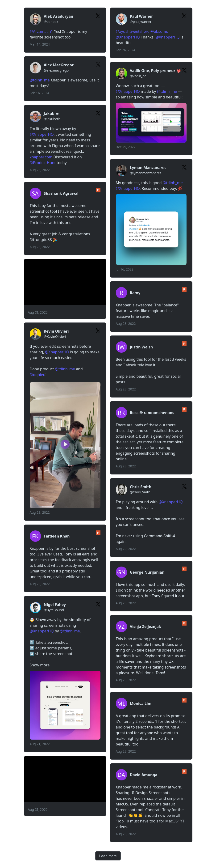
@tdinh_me (40, 80)
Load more (108, 856)
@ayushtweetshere (133, 31)
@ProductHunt (43, 163)
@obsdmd (159, 31)
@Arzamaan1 (42, 31)
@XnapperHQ (128, 37)
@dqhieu (38, 375)
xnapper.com (41, 157)
